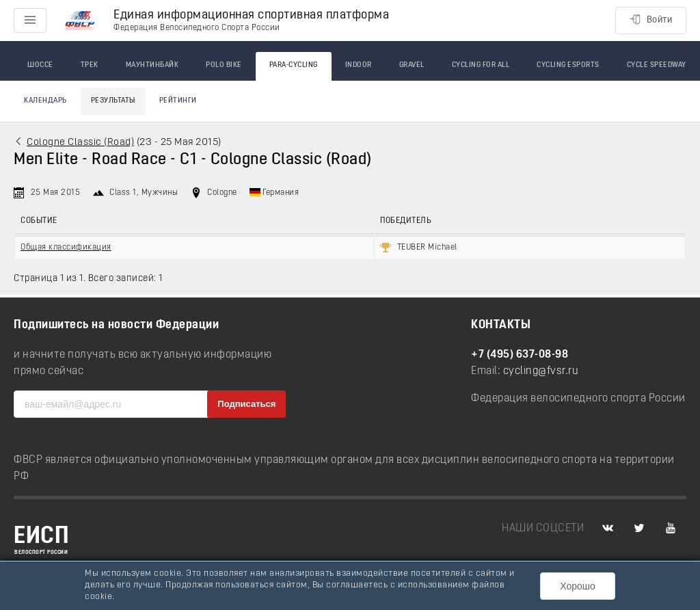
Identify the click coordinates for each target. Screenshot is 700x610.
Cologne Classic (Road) (80, 143)
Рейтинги (178, 101)
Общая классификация (66, 248)
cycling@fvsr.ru (541, 371)
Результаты (113, 101)
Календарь (45, 101)
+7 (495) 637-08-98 (520, 355)
